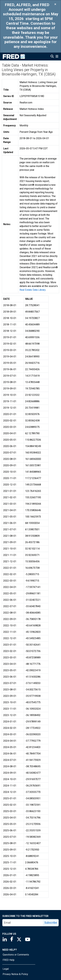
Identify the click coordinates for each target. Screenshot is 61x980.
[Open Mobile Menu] (57, 57)
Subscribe (51, 923)
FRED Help (9, 960)
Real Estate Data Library (33, 290)
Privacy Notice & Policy (15, 974)
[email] (23, 923)
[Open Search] (52, 57)
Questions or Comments (16, 955)
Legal (6, 969)
